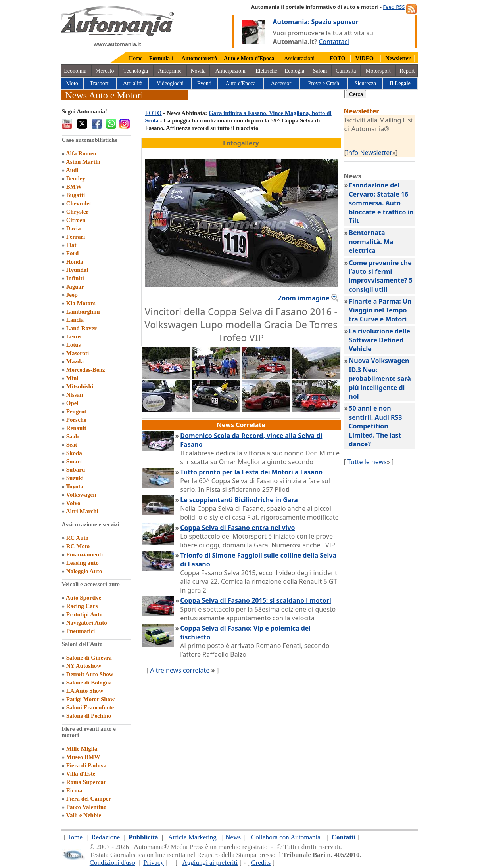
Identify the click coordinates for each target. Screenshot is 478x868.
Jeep (72, 295)
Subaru (76, 470)
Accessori (282, 83)
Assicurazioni (299, 58)
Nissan (75, 395)
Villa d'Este (81, 774)
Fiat (71, 245)
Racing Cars (82, 606)
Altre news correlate (180, 670)
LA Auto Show (85, 691)
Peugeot (76, 411)
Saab (73, 436)
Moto (72, 83)
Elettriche (266, 71)
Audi (72, 170)
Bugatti (76, 195)
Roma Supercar (86, 782)
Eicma (74, 790)
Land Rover (82, 328)
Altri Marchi (82, 511)
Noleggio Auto (84, 571)
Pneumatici (81, 631)
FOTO (154, 113)
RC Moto (78, 546)
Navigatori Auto (87, 623)
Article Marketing (192, 837)
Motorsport (378, 71)
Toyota (75, 486)
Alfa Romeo (81, 153)
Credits (261, 863)
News (233, 837)
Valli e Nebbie (84, 815)
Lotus (74, 345)
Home (136, 58)
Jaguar (75, 287)
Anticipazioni (230, 71)
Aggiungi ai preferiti (210, 863)
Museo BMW (83, 757)
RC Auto (77, 538)
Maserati (78, 353)
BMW (74, 187)
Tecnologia (136, 71)
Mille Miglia (82, 749)
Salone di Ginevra (89, 658)
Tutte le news (367, 462)
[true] (268, 94)
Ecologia (294, 71)
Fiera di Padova (86, 765)
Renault (76, 428)
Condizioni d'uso (112, 863)
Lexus (74, 336)
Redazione (106, 837)
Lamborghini (83, 312)
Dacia (74, 228)
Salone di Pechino (89, 716)
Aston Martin (83, 162)
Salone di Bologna (89, 683)
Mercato (105, 71)
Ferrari (76, 237)
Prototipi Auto (84, 614)
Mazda (75, 361)
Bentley (76, 178)
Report (407, 71)
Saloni (320, 71)
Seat (72, 445)
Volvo (73, 503)
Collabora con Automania (286, 837)
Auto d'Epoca (240, 83)
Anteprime (170, 71)
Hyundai (77, 270)
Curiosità (346, 71)
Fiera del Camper (89, 799)
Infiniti (75, 278)
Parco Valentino (86, 807)
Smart (74, 461)
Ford (73, 253)
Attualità (133, 83)
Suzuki (75, 478)
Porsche (76, 420)
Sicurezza (365, 83)
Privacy (154, 863)
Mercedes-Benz (86, 370)
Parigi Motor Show (90, 699)
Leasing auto (83, 563)
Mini (72, 378)
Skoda (74, 453)
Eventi (204, 83)
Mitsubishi (80, 386)
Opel (72, 403)
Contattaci (334, 42)
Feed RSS (394, 7)
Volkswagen (81, 495)
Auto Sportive (84, 598)
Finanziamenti (85, 554)
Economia (75, 71)
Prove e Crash (324, 83)
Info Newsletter (369, 153)
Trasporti (100, 83)
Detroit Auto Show (90, 674)
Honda (75, 262)
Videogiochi (170, 83)
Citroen (76, 220)
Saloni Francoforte (90, 707)
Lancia (75, 320)
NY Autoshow (84, 666)
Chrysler (78, 212)
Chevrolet (79, 203)
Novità (198, 71)
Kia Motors (81, 303)
